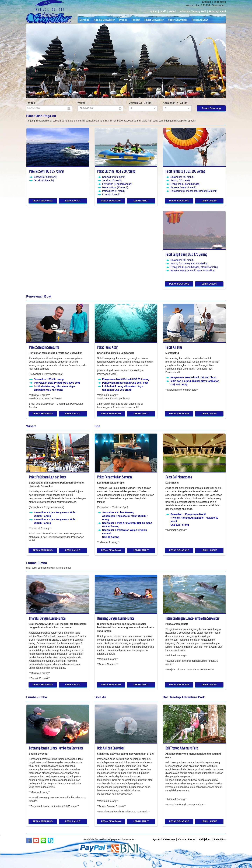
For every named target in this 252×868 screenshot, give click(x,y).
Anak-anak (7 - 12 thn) (175, 103)
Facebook (29, 840)
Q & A (153, 11)
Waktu (81, 103)
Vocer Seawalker (178, 20)
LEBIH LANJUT (73, 201)
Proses (123, 20)
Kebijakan (205, 839)
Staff (163, 11)
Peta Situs (220, 839)
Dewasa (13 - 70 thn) (140, 103)
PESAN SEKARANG (43, 201)
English (206, 2)
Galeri (173, 11)
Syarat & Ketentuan (164, 839)
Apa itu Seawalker (104, 20)
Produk (136, 20)
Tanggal (31, 103)
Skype (51, 840)
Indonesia (220, 2)
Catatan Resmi (187, 839)
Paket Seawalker (154, 20)
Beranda (85, 20)
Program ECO (200, 20)
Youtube (36, 840)
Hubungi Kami (217, 11)
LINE (43, 840)
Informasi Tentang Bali (193, 11)
